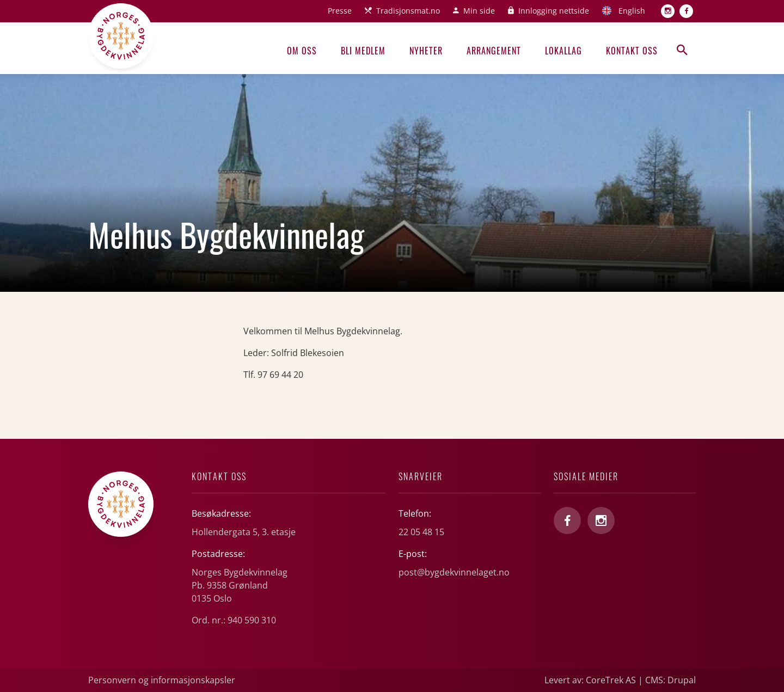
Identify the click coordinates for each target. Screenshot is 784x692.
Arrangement (494, 51)
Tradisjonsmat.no (408, 11)
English (632, 11)
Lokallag (563, 51)
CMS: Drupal (670, 680)
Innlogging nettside (554, 11)
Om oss (302, 51)
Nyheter (426, 51)
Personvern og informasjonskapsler (162, 680)
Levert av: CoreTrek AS (590, 680)
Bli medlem (363, 51)
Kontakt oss (632, 51)
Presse (340, 11)
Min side (479, 11)
